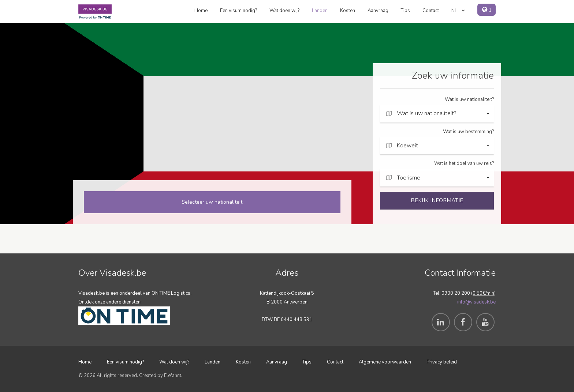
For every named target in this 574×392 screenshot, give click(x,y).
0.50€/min (483, 293)
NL (458, 11)
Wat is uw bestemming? (468, 132)
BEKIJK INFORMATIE (437, 200)
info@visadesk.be (476, 302)
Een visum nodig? (238, 11)
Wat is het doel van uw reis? (464, 163)
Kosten (348, 11)
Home (201, 11)
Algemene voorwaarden (385, 362)
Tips (405, 11)
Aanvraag (378, 11)
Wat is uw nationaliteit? (469, 99)
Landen (320, 11)
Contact (431, 11)
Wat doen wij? (284, 11)
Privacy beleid (442, 362)
